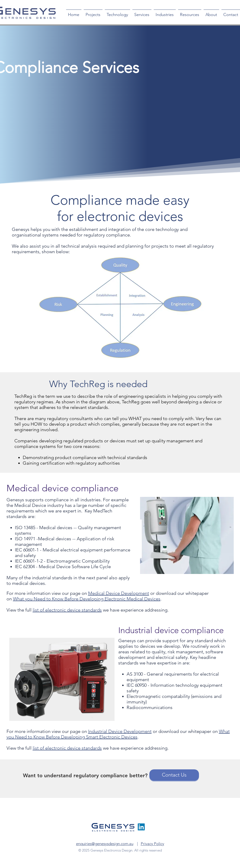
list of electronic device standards (67, 610)
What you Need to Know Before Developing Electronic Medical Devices (87, 599)
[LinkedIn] (141, 827)
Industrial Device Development (120, 731)
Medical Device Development (119, 593)
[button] (117, 13)
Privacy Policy (152, 844)
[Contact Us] (174, 775)
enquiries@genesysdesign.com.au (105, 844)
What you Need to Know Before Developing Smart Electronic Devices (118, 734)
